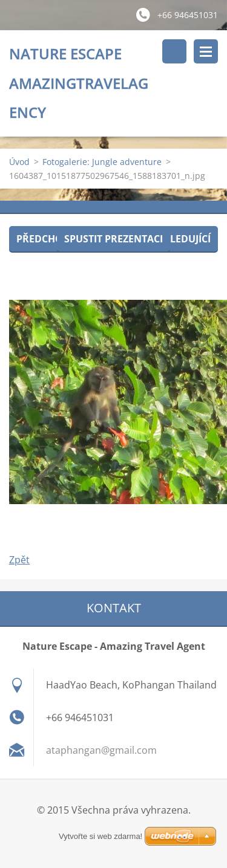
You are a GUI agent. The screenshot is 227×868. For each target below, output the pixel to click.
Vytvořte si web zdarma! (100, 836)
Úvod (19, 162)
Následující (180, 239)
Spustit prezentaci (113, 239)
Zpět (19, 560)
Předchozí (44, 239)
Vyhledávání (174, 51)
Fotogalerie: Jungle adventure (102, 162)
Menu (206, 51)
